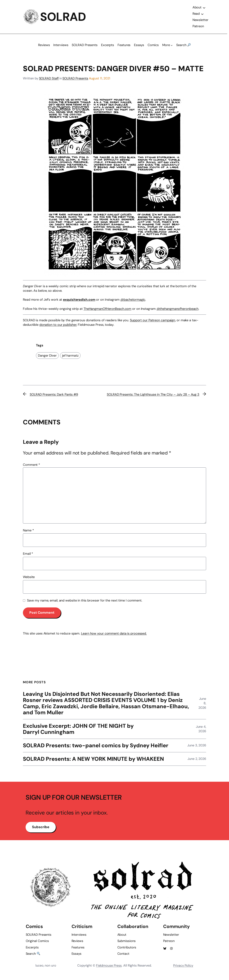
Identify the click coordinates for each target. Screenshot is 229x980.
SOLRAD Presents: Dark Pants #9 (54, 397)
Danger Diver (47, 358)
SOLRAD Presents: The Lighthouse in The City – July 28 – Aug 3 (153, 397)
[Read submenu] (202, 15)
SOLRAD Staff (49, 81)
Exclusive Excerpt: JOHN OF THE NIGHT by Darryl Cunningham (79, 732)
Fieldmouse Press (109, 971)
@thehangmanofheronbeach (178, 311)
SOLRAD (64, 18)
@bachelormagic (133, 302)
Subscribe (41, 835)
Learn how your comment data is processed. (114, 636)
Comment (31, 467)
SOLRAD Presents (75, 81)
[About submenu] (204, 9)
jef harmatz (70, 358)
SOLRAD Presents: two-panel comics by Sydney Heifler (97, 749)
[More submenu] (172, 48)
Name (28, 533)
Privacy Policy (183, 971)
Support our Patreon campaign (153, 323)
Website (29, 580)
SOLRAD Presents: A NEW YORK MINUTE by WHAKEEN (94, 762)
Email (28, 556)
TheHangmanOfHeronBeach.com (107, 311)
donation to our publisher (58, 327)
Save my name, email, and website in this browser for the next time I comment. (85, 603)
